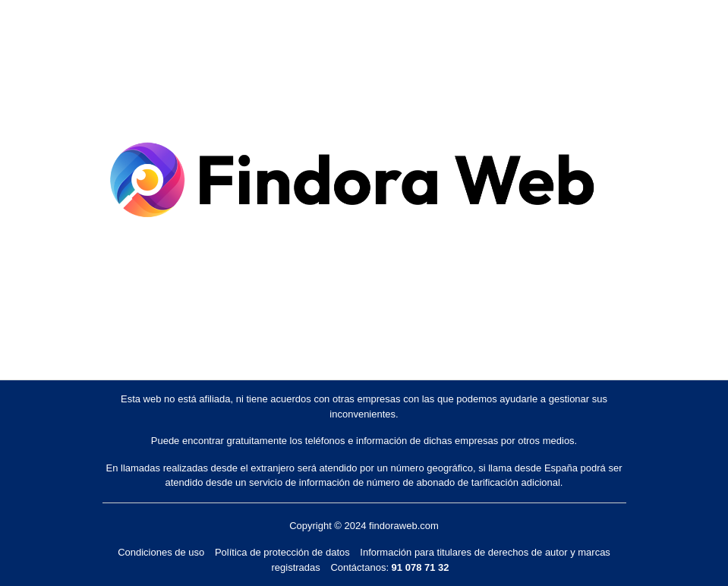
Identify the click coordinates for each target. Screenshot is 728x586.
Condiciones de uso (161, 552)
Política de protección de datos (282, 552)
